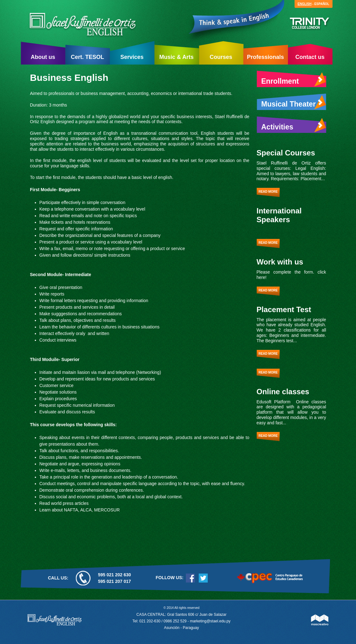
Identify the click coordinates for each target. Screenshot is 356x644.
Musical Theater (294, 102)
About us (43, 57)
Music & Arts (176, 57)
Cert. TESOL (87, 57)
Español (322, 4)
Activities (294, 125)
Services (132, 57)
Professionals (265, 57)
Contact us (310, 57)
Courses (221, 57)
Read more (268, 192)
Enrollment (294, 80)
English (305, 4)
